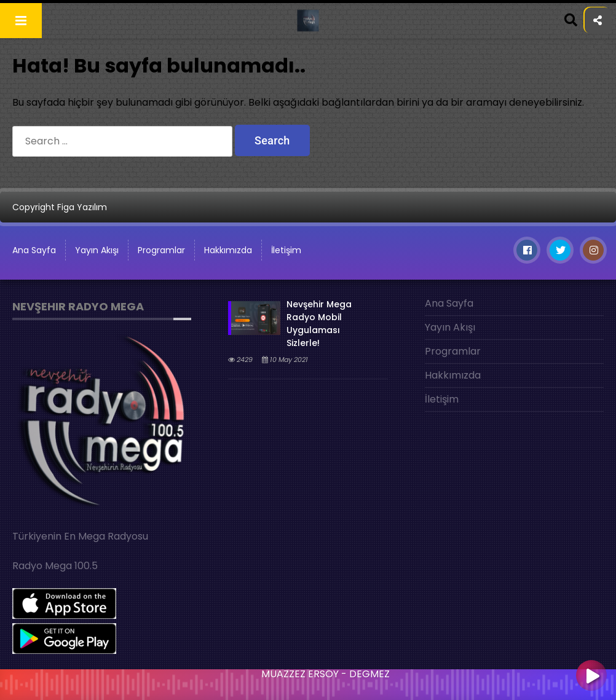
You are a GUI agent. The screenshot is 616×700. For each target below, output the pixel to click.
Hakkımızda (228, 250)
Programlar (161, 250)
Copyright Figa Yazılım (60, 207)
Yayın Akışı (97, 250)
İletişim (286, 250)
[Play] (591, 677)
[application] (308, 682)
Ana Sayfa (449, 303)
